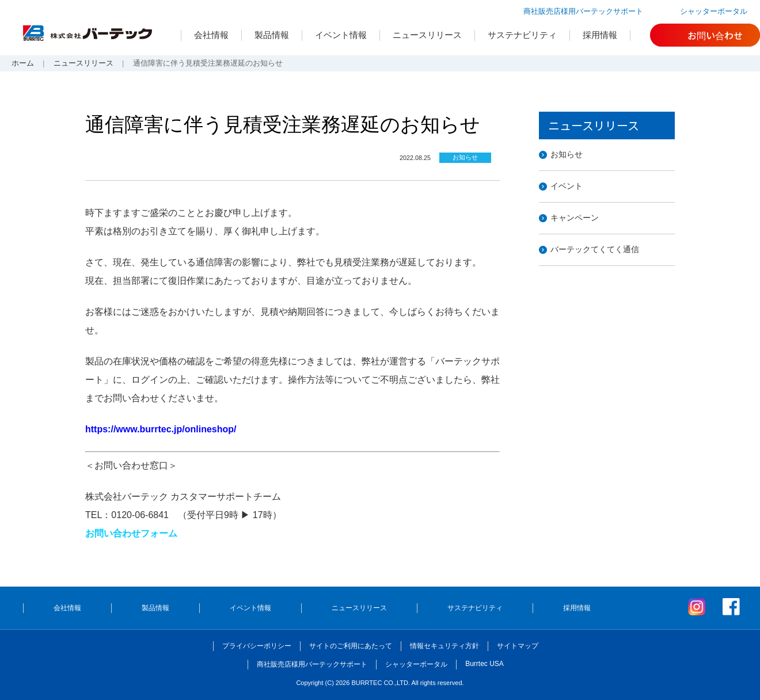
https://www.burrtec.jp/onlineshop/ (161, 429)
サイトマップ (518, 646)
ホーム (23, 63)
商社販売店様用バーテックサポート (583, 11)
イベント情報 (341, 35)
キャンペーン (575, 218)
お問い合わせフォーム (131, 533)
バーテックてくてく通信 (595, 249)
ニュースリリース (427, 35)
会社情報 (211, 35)
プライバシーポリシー (257, 646)
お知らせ (567, 154)
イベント (567, 186)
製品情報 (272, 35)
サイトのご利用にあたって (351, 646)
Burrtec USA (485, 664)
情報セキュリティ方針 (444, 646)
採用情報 (600, 35)
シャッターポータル (714, 11)
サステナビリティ (522, 35)
